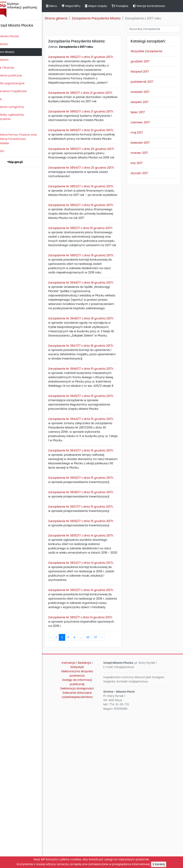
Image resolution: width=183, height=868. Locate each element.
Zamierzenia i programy (19, 107)
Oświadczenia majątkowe (20, 91)
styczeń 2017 (144, 173)
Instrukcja (77, 817)
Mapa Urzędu (108, 6)
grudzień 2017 (145, 61)
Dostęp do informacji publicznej (86, 836)
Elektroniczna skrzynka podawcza (86, 827)
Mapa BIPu (83, 6)
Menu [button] (63, 6)
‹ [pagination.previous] (63, 791)
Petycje (7, 127)
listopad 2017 (145, 72)
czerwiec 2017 (145, 122)
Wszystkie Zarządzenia (151, 51)
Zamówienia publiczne (18, 75)
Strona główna (68, 18)
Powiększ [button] (132, 6)
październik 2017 (147, 82)
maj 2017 (142, 133)
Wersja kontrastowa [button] (161, 6)
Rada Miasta (11, 44)
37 (107, 791)
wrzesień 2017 (145, 92)
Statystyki (86, 821)
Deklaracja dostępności (86, 842)
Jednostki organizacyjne (19, 83)
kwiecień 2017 (145, 143)
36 (100, 791)
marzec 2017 (144, 153)
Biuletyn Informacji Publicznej (27, 10)
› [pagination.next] (114, 791)
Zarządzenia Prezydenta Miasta (108, 18)
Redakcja (93, 817)
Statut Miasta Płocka (16, 36)
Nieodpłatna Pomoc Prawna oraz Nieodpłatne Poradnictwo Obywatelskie (25, 139)
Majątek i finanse (14, 68)
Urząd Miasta (11, 60)
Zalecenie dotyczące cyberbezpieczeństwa (86, 849)
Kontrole (8, 99)
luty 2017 (141, 163)
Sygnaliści (9, 151)
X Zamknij (159, 864)
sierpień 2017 (144, 102)
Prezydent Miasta (14, 52)
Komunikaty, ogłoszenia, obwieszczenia (19, 117)
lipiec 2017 (143, 112)
